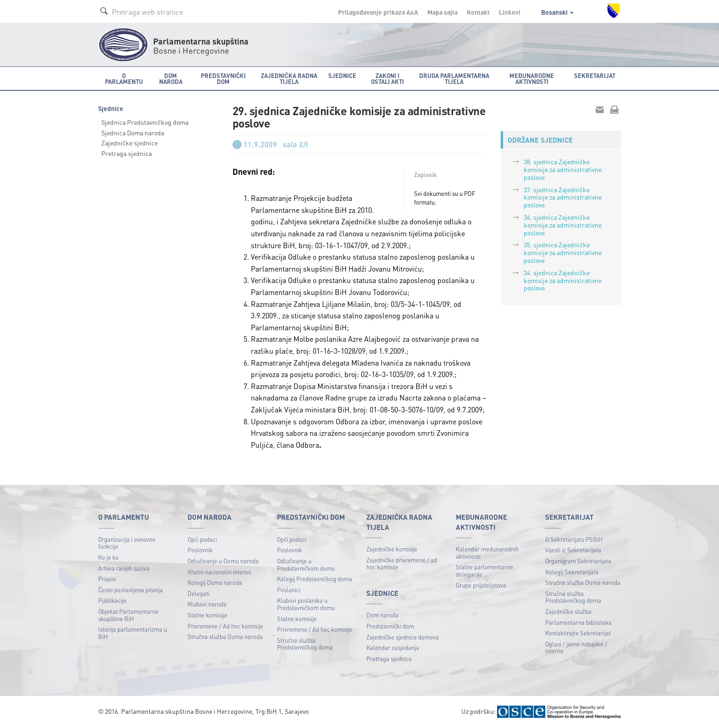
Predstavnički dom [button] (223, 78)
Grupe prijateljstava (481, 585)
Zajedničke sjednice (130, 143)
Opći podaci (202, 539)
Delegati (199, 593)
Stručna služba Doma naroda (225, 636)
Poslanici (289, 590)
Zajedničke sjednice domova (403, 637)
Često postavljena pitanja (130, 590)
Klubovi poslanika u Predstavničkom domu (306, 604)
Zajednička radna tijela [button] (289, 78)
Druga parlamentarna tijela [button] (454, 78)
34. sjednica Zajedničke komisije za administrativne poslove (563, 280)
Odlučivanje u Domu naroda (223, 561)
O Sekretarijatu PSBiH (574, 539)
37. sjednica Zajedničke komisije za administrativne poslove (563, 197)
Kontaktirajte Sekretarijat (578, 633)
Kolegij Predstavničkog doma (315, 579)
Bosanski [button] (557, 12)
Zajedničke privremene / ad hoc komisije (402, 564)
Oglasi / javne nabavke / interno (576, 647)
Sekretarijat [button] (595, 75)
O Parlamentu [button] (124, 78)
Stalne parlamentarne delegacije (484, 570)
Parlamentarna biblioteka (578, 622)
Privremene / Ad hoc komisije (225, 626)
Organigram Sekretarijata (578, 561)
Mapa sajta (442, 12)
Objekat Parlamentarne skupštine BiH (128, 615)
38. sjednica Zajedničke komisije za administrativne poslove (563, 169)
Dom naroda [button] (171, 78)
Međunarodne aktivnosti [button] (532, 78)
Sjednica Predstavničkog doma (145, 122)
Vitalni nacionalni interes (219, 572)
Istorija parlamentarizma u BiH (133, 633)
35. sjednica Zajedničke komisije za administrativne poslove (563, 252)
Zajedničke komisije (392, 549)
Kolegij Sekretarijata (572, 572)
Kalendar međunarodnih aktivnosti (487, 553)
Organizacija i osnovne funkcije (127, 543)
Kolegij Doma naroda (215, 582)
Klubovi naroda (207, 604)
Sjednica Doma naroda (133, 133)
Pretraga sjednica (127, 153)
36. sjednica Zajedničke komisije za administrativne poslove (563, 225)
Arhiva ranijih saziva (124, 568)
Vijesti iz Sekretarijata (573, 550)
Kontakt (478, 12)
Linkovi (510, 12)
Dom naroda (382, 615)
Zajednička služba (568, 611)
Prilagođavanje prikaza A (378, 12)
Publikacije (112, 600)
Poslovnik (200, 550)
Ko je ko (108, 557)
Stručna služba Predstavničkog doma (305, 644)
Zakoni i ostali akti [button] (387, 78)
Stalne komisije (207, 615)
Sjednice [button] (342, 75)
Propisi (107, 579)
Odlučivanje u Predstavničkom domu (306, 564)
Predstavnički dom (390, 626)
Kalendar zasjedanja (393, 647)
